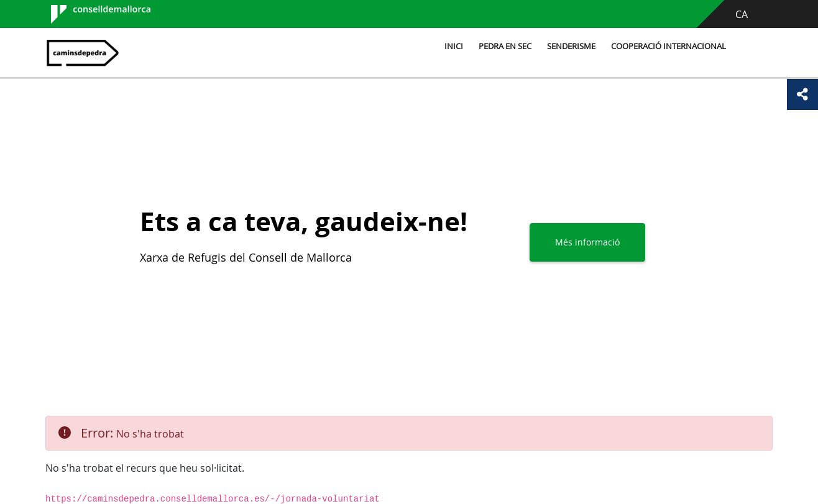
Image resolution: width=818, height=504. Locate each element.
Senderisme (571, 46)
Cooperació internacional (669, 46)
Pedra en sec (505, 46)
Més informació (587, 242)
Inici (454, 46)
